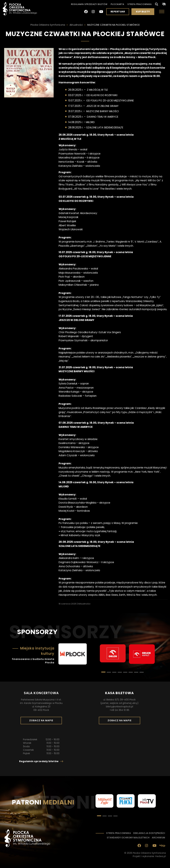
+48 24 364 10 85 (119, 710)
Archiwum (158, 838)
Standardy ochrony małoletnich (128, 838)
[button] (109, 672)
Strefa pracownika (140, 4)
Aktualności (84, 604)
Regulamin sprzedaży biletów (89, 4)
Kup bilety (144, 12)
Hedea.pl (161, 856)
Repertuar (118, 12)
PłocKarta (117, 4)
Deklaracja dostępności (149, 833)
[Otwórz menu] (162, 11)
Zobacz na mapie (42, 721)
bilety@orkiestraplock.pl (120, 707)
